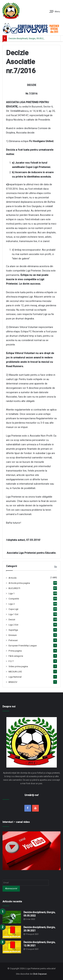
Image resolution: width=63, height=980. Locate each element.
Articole (13, 578)
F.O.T (11, 661)
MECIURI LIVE (15, 672)
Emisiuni (13, 635)
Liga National (15, 677)
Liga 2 (12, 604)
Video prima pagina (18, 666)
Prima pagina (15, 651)
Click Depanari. (40, 974)
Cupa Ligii (13, 609)
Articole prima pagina (19, 583)
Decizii (12, 619)
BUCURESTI (14, 588)
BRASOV (13, 682)
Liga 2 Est (13, 625)
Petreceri (13, 640)
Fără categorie (16, 656)
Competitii (14, 599)
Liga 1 (12, 593)
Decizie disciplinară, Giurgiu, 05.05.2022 (28, 38)
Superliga (13, 630)
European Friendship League (23, 645)
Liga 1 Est (13, 614)
